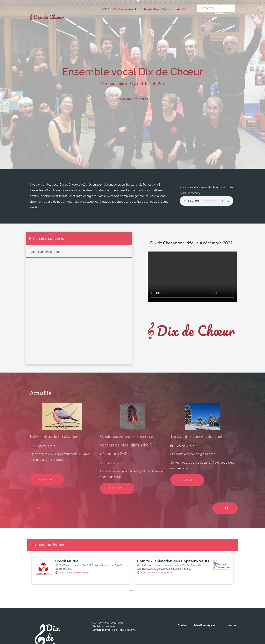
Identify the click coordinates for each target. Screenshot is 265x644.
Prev (40, 500)
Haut (232, 617)
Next (225, 500)
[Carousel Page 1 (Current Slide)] (131, 583)
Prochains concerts (133, 91)
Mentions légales (205, 617)
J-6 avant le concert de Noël (196, 428)
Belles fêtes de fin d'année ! (55, 428)
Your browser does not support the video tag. (192, 269)
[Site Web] (74, 565)
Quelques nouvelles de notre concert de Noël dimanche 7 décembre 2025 (127, 437)
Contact (183, 617)
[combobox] (216, 8)
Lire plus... (47, 472)
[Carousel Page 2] (134, 583)
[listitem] (82, 563)
